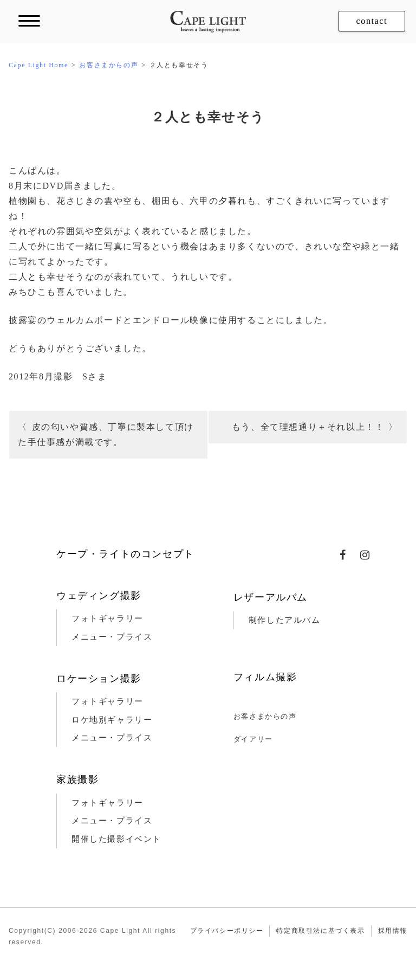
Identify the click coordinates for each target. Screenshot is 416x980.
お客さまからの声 (265, 716)
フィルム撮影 (265, 677)
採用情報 (393, 931)
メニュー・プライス (112, 637)
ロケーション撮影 (99, 679)
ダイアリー (253, 739)
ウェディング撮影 (99, 596)
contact (372, 21)
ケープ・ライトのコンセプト (125, 554)
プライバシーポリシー (227, 931)
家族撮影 (77, 779)
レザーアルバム (271, 597)
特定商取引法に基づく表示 (320, 931)
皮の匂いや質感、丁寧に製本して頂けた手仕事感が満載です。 (106, 434)
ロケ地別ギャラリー (112, 720)
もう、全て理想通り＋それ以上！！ (308, 427)
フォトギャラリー (108, 618)
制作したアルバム (285, 620)
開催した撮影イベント (116, 839)
